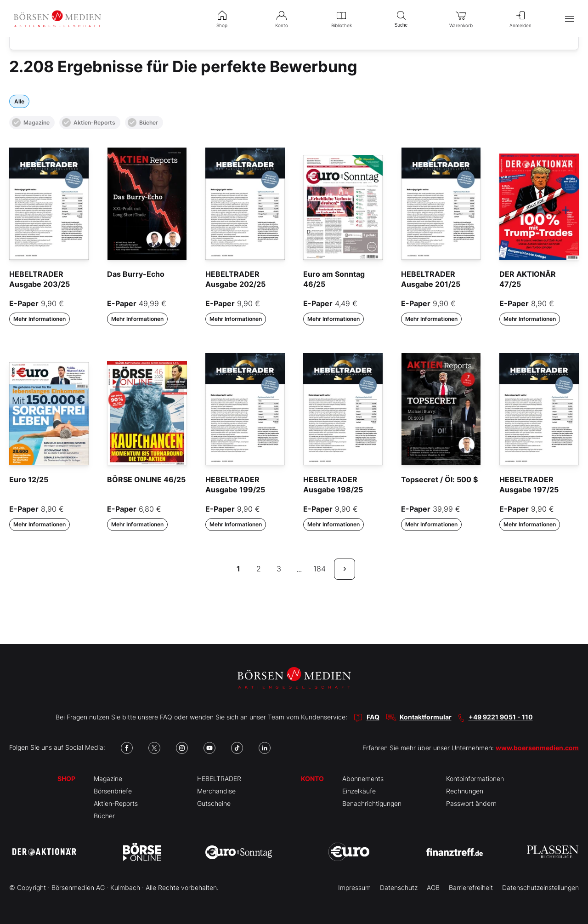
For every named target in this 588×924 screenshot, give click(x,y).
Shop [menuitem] (222, 18)
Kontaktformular (426, 717)
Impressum (354, 887)
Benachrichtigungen (372, 803)
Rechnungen (465, 791)
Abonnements (363, 779)
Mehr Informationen (40, 319)
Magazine (31, 123)
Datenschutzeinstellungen (540, 887)
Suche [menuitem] (401, 18)
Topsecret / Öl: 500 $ (439, 479)
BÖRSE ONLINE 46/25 (146, 479)
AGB (433, 887)
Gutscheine (214, 803)
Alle (19, 101)
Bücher (143, 123)
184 (319, 569)
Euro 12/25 (29, 479)
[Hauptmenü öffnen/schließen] (569, 19)
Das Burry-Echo (136, 274)
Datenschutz (399, 887)
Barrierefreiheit (471, 887)
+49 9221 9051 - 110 (501, 717)
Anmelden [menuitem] (520, 18)
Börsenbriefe (113, 791)
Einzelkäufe (359, 791)
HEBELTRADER (219, 779)
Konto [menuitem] (282, 18)
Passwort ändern (471, 803)
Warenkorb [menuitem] (461, 18)
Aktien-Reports (89, 123)
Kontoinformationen (475, 779)
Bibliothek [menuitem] (341, 18)
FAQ (373, 717)
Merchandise (216, 791)
